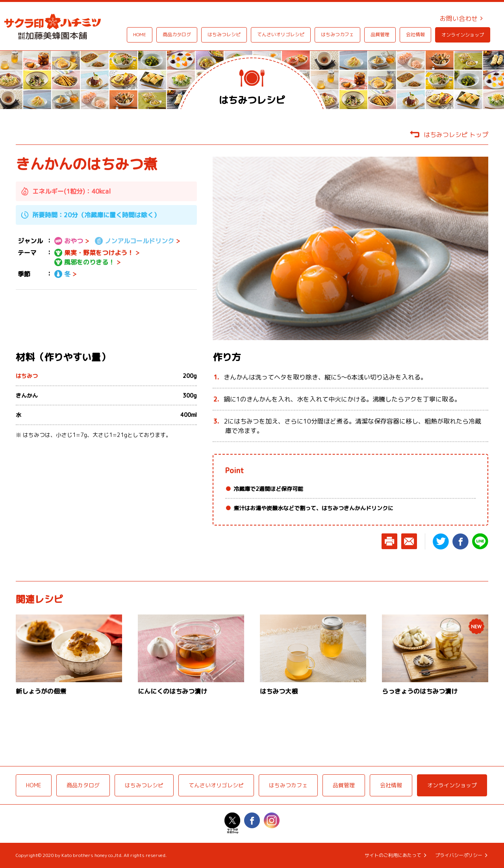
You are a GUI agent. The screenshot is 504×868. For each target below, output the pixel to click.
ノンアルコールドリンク (134, 241)
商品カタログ (177, 34)
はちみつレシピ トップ (456, 135)
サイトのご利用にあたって (393, 855)
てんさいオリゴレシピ (281, 34)
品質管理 (380, 34)
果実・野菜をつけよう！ (94, 253)
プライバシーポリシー (459, 855)
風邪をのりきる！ (84, 262)
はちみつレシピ (224, 34)
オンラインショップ (463, 35)
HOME (140, 34)
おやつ (69, 241)
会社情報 (415, 34)
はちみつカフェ (337, 34)
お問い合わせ (459, 19)
